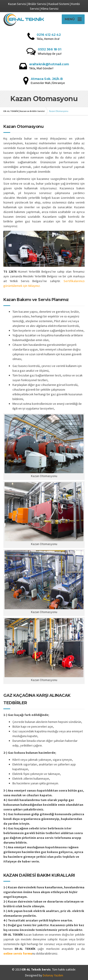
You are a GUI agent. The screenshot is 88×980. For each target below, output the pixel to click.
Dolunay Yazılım (53, 975)
